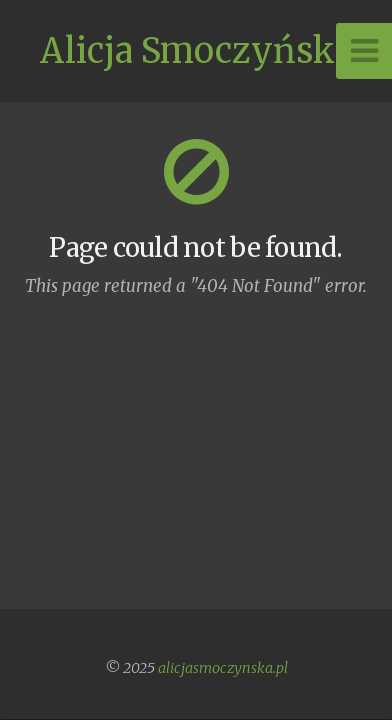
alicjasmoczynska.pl (223, 668)
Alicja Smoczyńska (196, 51)
